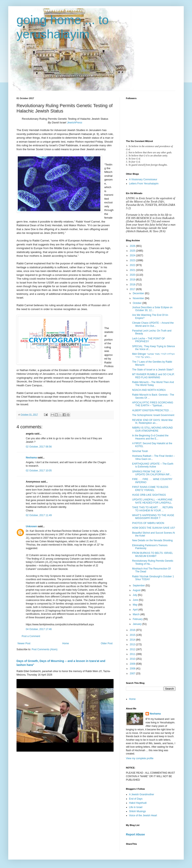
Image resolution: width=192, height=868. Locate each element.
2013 (133, 644)
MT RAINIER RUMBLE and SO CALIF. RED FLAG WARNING (153, 376)
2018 (133, 285)
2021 (133, 270)
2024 (133, 255)
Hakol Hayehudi (138, 803)
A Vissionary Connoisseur (143, 179)
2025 (133, 251)
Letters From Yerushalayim (144, 184)
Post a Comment (31, 636)
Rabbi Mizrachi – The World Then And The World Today (153, 384)
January (137, 624)
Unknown (31, 526)
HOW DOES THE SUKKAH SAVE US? (154, 528)
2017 (133, 289)
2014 (133, 640)
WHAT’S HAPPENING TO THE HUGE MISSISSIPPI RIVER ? (153, 517)
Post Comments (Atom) (44, 649)
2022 (133, 265)
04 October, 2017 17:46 (39, 629)
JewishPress (75, 122)
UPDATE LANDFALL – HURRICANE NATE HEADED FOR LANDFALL (152, 501)
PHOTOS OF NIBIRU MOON (148, 523)
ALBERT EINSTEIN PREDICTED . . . (153, 410)
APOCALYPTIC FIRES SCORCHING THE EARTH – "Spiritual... (153, 404)
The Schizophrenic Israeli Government (153, 415)
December (139, 293)
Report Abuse (135, 834)
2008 (133, 669)
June (136, 600)
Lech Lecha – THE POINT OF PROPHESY (149, 340)
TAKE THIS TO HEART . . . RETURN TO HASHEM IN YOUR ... (152, 509)
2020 (133, 275)
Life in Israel (136, 807)
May (135, 605)
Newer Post (24, 643)
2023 (133, 260)
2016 (133, 630)
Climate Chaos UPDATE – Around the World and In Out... (153, 324)
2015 (133, 635)
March (137, 614)
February (138, 619)
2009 (133, 664)
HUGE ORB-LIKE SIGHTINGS (149, 495)
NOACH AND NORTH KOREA (149, 390)
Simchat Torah (140, 451)
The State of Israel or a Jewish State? (153, 370)
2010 (133, 659)
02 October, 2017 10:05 (39, 471)
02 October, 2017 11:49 (39, 515)
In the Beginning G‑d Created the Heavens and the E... (150, 437)
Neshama (31, 458)
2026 (133, 246)
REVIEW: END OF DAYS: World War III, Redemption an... (152, 422)
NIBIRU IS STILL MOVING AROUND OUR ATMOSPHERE (152, 429)
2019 (133, 280)
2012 (133, 649)
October (137, 303)
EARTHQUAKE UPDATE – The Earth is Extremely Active (153, 465)
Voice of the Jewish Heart (143, 815)
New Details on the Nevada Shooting (152, 540)
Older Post (107, 643)
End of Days (136, 799)
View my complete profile (140, 758)
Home (66, 643)
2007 (133, 674)
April (136, 610)
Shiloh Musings (137, 811)
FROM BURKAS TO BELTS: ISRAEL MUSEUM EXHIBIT (152, 554)
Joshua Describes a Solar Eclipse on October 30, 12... (152, 309)
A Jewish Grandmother (142, 794)
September (139, 586)
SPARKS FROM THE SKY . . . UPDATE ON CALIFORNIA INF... (152, 473)
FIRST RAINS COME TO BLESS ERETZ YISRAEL (150, 488)
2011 (133, 654)
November (139, 298)
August (137, 590)
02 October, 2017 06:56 (39, 447)
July (135, 595)
